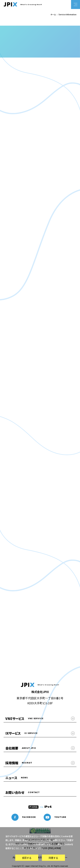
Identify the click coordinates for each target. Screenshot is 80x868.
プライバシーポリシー (39, 840)
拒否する (27, 858)
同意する (53, 858)
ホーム (53, 15)
